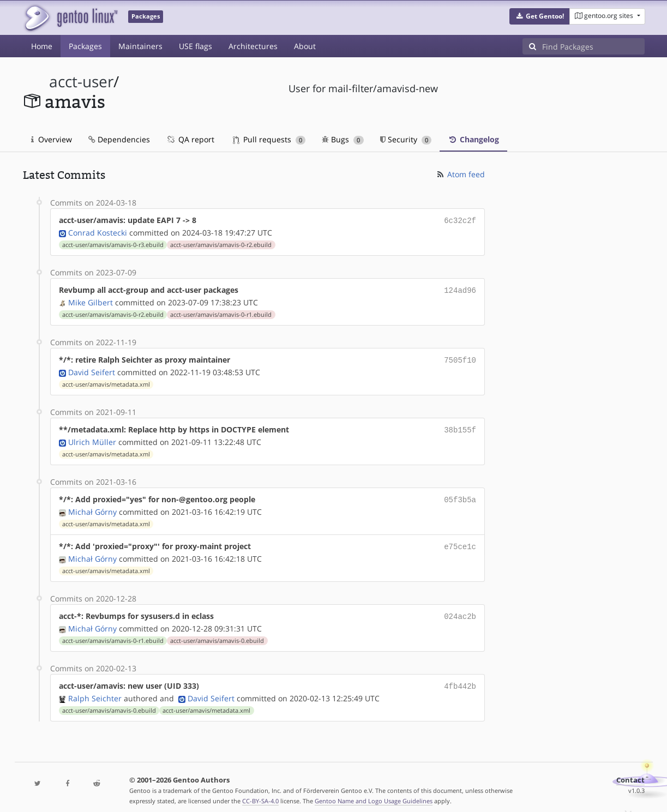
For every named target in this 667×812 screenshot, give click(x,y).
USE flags (196, 46)
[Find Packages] (593, 46)
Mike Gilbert (91, 300)
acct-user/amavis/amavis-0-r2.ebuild (221, 244)
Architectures (253, 46)
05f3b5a (460, 495)
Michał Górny (92, 506)
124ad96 (460, 289)
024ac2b (460, 609)
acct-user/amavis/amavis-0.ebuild (217, 633)
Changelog (473, 139)
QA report (190, 139)
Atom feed (460, 174)
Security (406, 139)
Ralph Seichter (95, 690)
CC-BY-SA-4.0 (260, 792)
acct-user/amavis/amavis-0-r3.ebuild (113, 244)
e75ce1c (460, 541)
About (305, 46)
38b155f (460, 426)
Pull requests (269, 139)
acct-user (81, 82)
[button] (540, 16)
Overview (52, 139)
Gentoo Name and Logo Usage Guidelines (374, 792)
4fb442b (460, 678)
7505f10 (460, 357)
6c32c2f (460, 220)
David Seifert (92, 369)
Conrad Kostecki (98, 231)
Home (42, 46)
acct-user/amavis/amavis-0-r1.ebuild (221, 312)
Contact (630, 771)
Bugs (343, 139)
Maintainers (140, 46)
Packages (85, 46)
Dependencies (119, 139)
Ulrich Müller (92, 438)
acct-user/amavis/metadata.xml (106, 381)
